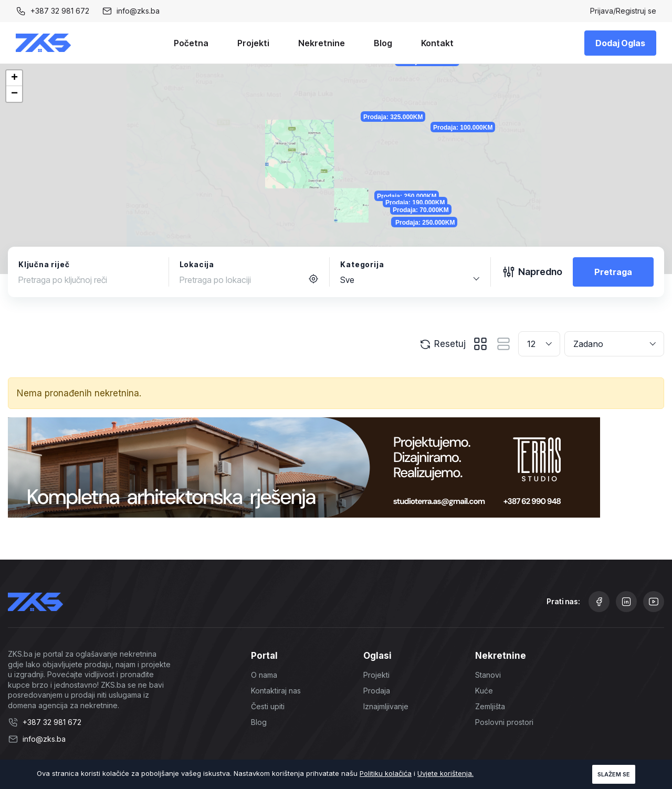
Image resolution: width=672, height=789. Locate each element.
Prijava (602, 11)
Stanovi (488, 675)
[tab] (480, 344)
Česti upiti (268, 706)
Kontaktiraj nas (276, 691)
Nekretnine (322, 43)
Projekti (253, 43)
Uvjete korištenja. (445, 773)
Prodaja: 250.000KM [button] (481, 224)
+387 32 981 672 (60, 11)
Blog (383, 43)
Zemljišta (490, 706)
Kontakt (437, 43)
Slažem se (614, 774)
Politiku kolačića (386, 773)
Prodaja (377, 691)
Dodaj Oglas (620, 43)
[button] (14, 78)
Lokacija (197, 264)
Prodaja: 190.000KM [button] (503, 240)
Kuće (484, 691)
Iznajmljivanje (386, 706)
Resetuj (442, 344)
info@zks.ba (138, 11)
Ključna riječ (44, 264)
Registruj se (636, 11)
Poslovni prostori (504, 722)
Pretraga (613, 272)
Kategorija (362, 264)
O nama (264, 675)
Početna (191, 43)
